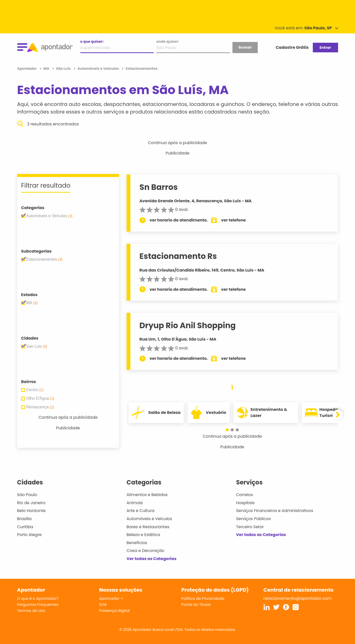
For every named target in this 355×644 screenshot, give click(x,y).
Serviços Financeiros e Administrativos (275, 511)
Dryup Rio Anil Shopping (188, 325)
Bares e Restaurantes (148, 527)
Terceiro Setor (250, 527)
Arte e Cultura (140, 511)
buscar (245, 47)
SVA (103, 604)
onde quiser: (168, 41)
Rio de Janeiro (31, 503)
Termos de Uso (31, 610)
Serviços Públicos (253, 519)
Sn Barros (159, 187)
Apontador (27, 69)
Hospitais (245, 503)
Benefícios (137, 543)
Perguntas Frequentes (38, 604)
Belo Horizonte (31, 511)
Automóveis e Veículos (149, 519)
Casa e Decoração (146, 551)
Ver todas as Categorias (152, 559)
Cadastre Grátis (292, 47)
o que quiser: (92, 41)
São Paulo (27, 495)
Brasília (25, 519)
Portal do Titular (196, 604)
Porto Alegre (29, 535)
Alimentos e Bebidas (147, 495)
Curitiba (25, 527)
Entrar (325, 48)
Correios (244, 495)
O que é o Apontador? (38, 598)
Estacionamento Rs (178, 256)
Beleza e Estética (143, 535)
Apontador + (111, 598)
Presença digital (115, 610)
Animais (135, 503)
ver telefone (233, 220)
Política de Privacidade (203, 598)
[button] (227, 430)
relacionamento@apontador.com (298, 598)
